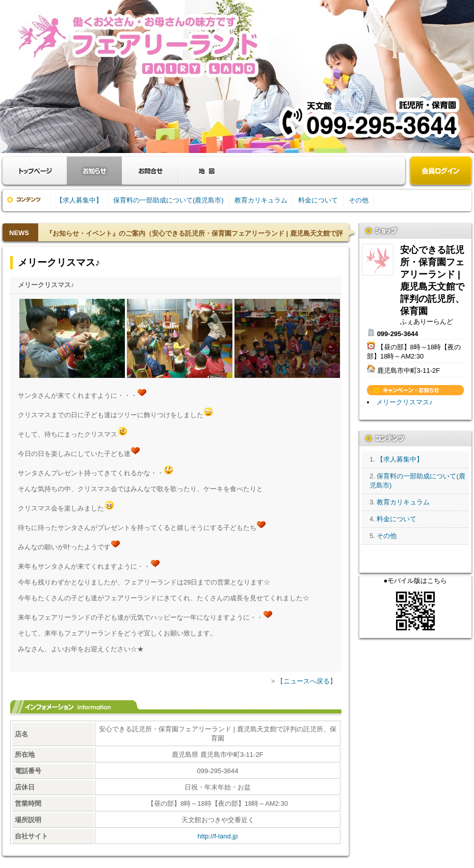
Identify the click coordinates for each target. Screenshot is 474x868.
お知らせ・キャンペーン (94, 171)
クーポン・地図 (206, 171)
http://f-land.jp (218, 836)
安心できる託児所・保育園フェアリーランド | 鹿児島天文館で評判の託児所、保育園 (378, 260)
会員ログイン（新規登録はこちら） (441, 172)
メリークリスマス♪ (404, 402)
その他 (359, 200)
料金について (318, 200)
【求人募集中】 (79, 200)
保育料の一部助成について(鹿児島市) (168, 200)
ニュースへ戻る (307, 681)
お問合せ (150, 171)
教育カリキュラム (261, 200)
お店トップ (36, 171)
